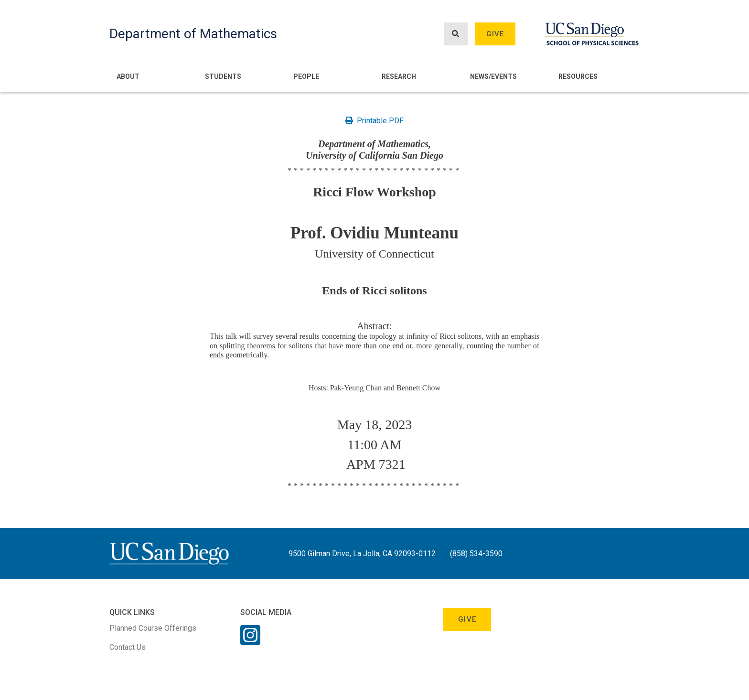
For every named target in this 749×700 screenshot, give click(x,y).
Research (399, 76)
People (306, 76)
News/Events (493, 76)
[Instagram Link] (250, 641)
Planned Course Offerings (153, 628)
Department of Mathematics (193, 34)
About (128, 76)
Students (223, 76)
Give (495, 34)
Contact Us (128, 647)
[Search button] (456, 34)
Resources (578, 76)
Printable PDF (374, 121)
